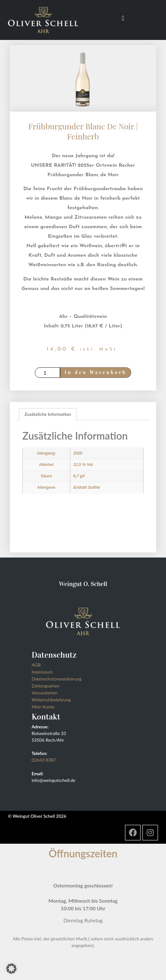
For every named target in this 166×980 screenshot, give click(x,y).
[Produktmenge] (47, 373)
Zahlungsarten (46, 686)
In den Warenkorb (96, 372)
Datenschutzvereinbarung (57, 679)
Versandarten (45, 693)
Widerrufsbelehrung (51, 700)
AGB (36, 665)
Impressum (42, 672)
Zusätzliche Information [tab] (48, 414)
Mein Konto (43, 707)
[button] (123, 19)
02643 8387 (44, 760)
